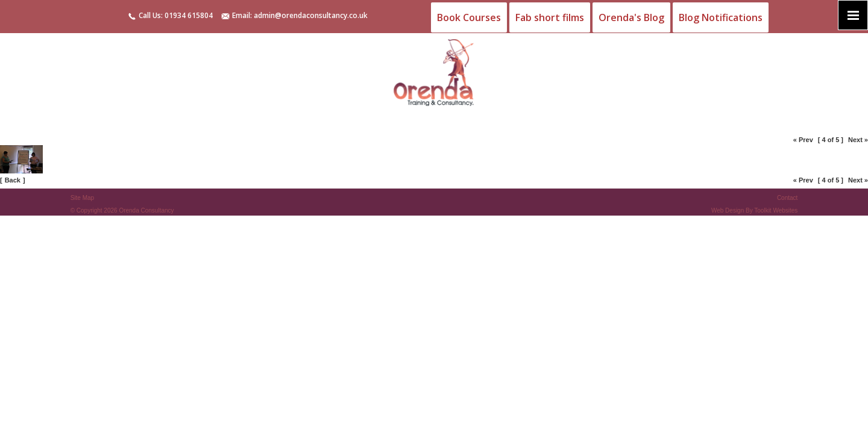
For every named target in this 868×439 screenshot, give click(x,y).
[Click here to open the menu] (853, 15)
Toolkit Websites (776, 210)
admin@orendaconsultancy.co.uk (311, 15)
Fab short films (550, 17)
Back (13, 180)
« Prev (803, 140)
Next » (858, 140)
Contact (787, 198)
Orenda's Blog (631, 17)
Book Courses (469, 17)
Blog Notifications (721, 17)
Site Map (82, 198)
